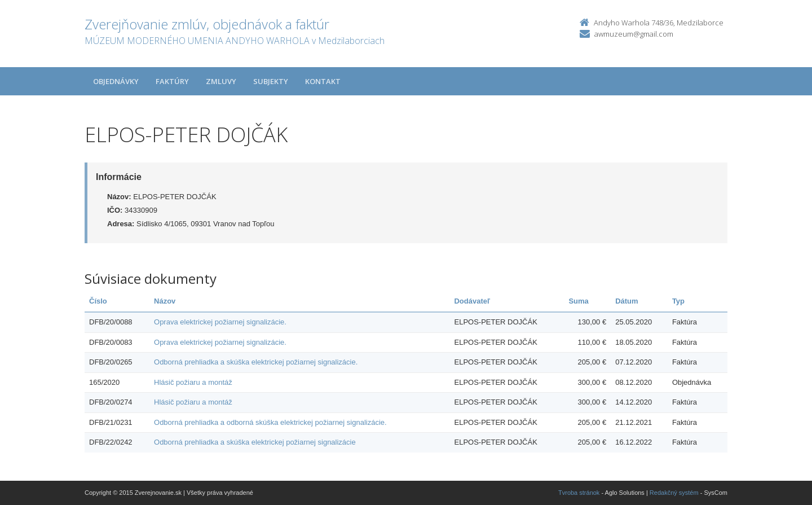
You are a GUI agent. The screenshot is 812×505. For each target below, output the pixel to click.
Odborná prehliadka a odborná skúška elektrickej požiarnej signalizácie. (270, 422)
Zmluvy (221, 81)
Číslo (98, 301)
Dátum (626, 301)
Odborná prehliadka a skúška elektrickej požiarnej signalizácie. (256, 362)
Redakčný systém (674, 493)
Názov (165, 301)
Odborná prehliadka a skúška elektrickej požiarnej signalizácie (255, 442)
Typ (678, 301)
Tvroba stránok (579, 493)
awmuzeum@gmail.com (634, 34)
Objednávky (116, 81)
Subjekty (271, 81)
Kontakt (323, 81)
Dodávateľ (472, 301)
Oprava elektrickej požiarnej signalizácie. (220, 322)
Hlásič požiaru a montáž (193, 382)
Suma (578, 301)
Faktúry (172, 81)
